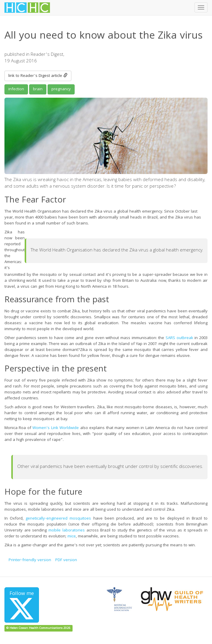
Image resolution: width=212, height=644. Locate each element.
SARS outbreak (179, 338)
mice (72, 537)
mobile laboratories (67, 531)
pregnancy (61, 89)
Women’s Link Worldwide (56, 428)
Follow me (22, 605)
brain (38, 89)
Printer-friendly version (30, 560)
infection (16, 89)
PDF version (66, 560)
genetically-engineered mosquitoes (58, 519)
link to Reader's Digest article (38, 76)
